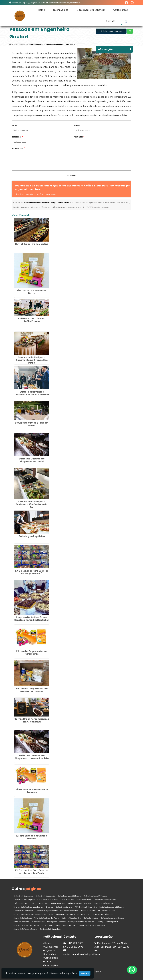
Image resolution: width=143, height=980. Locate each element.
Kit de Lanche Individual (23, 911)
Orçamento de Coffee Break (103, 914)
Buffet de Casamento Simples (112, 918)
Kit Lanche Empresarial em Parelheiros (32, 653)
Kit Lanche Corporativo (69, 911)
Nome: (16, 125)
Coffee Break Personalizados (105, 900)
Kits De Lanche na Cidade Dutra (32, 292)
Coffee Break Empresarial (45, 896)
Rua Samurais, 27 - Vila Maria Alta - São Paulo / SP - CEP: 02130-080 (112, 947)
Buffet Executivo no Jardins (32, 244)
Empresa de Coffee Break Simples (59, 907)
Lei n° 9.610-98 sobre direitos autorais (96, 207)
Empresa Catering (21, 925)
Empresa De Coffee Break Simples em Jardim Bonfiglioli (32, 619)
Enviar (71, 176)
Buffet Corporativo (91, 918)
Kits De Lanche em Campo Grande (32, 837)
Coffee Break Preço (21, 903)
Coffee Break (121, 10)
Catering (100, 922)
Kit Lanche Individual (107, 911)
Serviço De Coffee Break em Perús (32, 424)
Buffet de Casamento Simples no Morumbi (32, 460)
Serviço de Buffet (69, 925)
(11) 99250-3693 (38, 3)
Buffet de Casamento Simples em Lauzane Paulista (32, 757)
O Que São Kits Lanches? (91, 10)
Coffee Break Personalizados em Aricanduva (32, 720)
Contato (111, 21)
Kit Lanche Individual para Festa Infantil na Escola (33, 914)
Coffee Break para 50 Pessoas (95, 896)
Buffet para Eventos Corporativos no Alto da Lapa (32, 393)
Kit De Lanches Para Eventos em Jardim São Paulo (32, 872)
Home (41, 10)
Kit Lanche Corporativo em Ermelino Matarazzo (32, 690)
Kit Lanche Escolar (88, 911)
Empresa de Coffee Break (103, 903)
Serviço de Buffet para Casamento (92, 925)
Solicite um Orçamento (111, 31)
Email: (78, 125)
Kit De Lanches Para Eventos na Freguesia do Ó (32, 572)
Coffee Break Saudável (40, 903)
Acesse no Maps (19, 3)
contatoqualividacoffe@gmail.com (64, 3)
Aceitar (85, 973)
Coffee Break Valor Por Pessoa (80, 903)
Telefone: (17, 137)
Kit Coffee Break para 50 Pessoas (112, 907)
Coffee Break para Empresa (24, 900)
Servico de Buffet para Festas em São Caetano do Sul (32, 504)
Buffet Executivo (38, 922)
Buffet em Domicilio (21, 922)
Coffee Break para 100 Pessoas (70, 896)
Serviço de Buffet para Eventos (25, 929)
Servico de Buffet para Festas (51, 929)
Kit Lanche (35, 925)
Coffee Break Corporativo (23, 896)
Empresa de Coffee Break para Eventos (28, 907)
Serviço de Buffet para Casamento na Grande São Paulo (32, 360)
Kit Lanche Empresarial (51, 925)
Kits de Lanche (83, 914)
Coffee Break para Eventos (48, 900)
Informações (51, 965)
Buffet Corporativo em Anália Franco (32, 320)
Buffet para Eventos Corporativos (81, 922)
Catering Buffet (112, 922)
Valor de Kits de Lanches (72, 918)
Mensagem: (18, 148)
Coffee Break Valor (58, 903)
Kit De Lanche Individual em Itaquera (32, 791)
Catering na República (32, 536)
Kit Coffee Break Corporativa (86, 907)
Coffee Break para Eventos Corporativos (76, 900)
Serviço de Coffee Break (23, 918)
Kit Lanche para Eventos (65, 914)
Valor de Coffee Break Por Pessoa (47, 918)
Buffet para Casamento (56, 922)
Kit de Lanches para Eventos (47, 911)
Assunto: (79, 137)
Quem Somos (61, 10)
